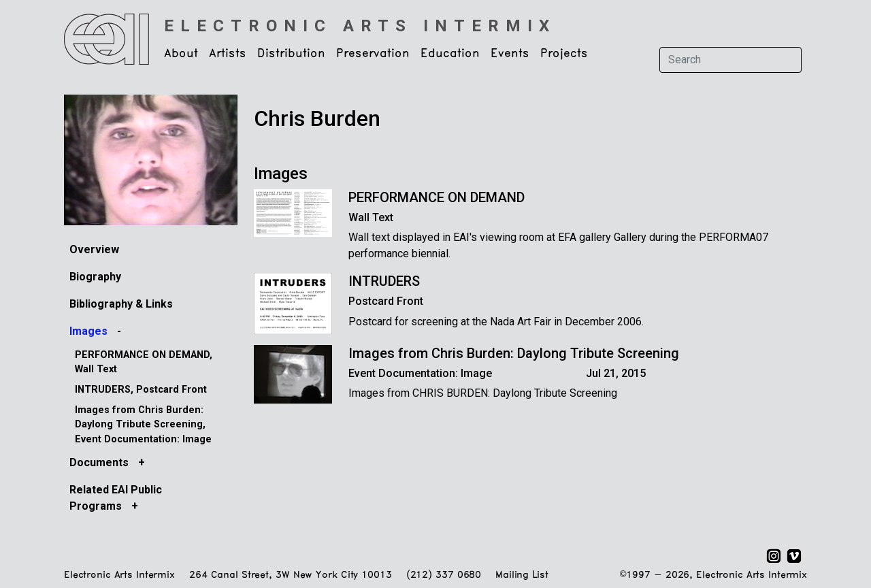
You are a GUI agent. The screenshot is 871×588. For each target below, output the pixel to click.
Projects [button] (564, 54)
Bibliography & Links (121, 304)
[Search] (730, 60)
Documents (100, 462)
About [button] (181, 54)
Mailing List (522, 575)
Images (90, 331)
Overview (94, 249)
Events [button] (510, 54)
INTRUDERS (384, 281)
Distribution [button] (291, 54)
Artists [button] (228, 54)
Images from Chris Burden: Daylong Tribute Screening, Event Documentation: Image (143, 425)
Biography (95, 277)
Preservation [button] (373, 54)
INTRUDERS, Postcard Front (141, 390)
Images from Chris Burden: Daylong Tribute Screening (514, 353)
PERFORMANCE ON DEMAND (437, 197)
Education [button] (450, 54)
